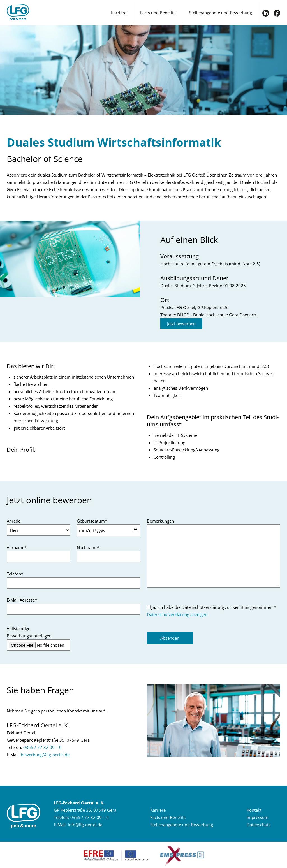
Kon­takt (254, 810)
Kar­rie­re (158, 810)
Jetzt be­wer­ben (181, 324)
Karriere (119, 13)
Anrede (14, 521)
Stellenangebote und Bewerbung (221, 13)
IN (266, 13)
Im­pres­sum (258, 817)
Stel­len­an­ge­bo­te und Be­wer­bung (182, 825)
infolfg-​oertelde (85, 825)
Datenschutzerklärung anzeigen (177, 614)
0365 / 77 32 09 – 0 (42, 747)
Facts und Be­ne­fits (168, 817)
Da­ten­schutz (259, 825)
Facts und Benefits (158, 13)
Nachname (88, 547)
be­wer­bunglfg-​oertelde (45, 755)
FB (277, 13)
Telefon (15, 574)
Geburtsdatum (92, 521)
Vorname (17, 547)
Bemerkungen (160, 521)
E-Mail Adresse (22, 600)
